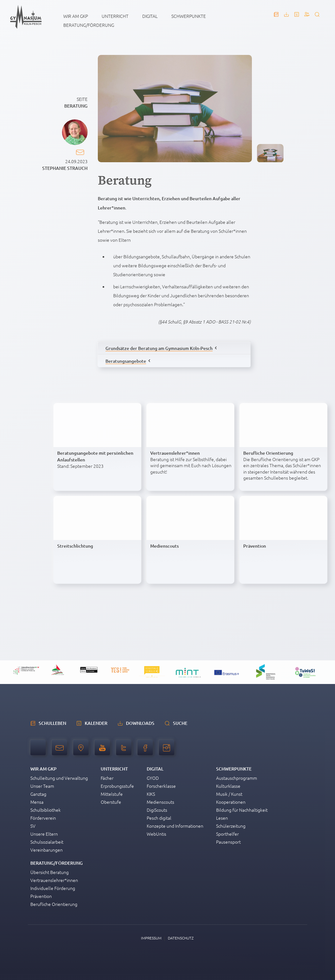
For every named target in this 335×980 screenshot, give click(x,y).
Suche (180, 723)
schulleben (52, 723)
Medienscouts (160, 802)
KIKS (151, 794)
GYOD (153, 778)
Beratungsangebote (126, 361)
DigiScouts (157, 810)
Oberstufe (111, 802)
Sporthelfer (227, 834)
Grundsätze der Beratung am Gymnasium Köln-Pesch (159, 348)
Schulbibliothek (46, 810)
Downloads (140, 723)
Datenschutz (181, 938)
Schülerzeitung (231, 826)
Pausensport (228, 842)
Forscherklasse (161, 786)
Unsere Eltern (44, 834)
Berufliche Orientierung (54, 904)
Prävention (41, 896)
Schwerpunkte (189, 16)
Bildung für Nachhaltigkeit (242, 810)
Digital (150, 16)
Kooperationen (231, 802)
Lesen (222, 818)
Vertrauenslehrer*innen (54, 880)
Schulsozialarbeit (47, 842)
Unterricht (115, 16)
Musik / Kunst (229, 794)
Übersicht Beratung (50, 872)
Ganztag (38, 794)
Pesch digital (159, 818)
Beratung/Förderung (89, 25)
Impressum (151, 938)
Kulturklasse (228, 786)
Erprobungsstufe (117, 786)
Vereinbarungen (47, 850)
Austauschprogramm (237, 778)
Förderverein (43, 818)
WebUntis (156, 834)
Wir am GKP (76, 16)
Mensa (37, 802)
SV (33, 826)
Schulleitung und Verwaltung (59, 778)
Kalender (96, 723)
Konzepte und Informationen (175, 826)
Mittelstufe (112, 794)
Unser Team (42, 786)
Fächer (107, 778)
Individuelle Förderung (53, 888)
